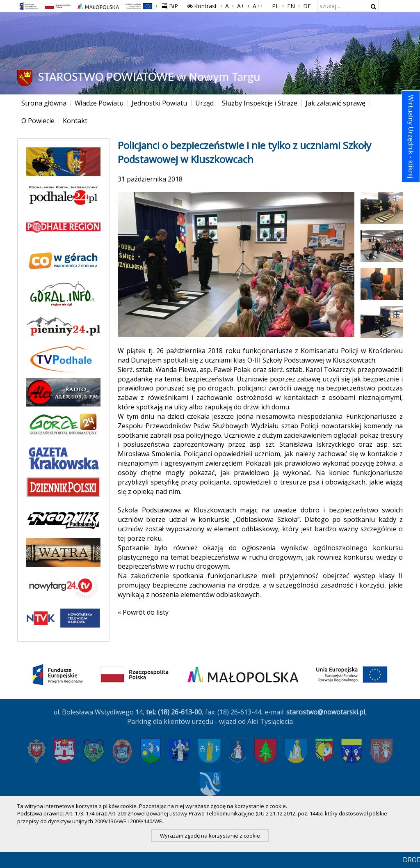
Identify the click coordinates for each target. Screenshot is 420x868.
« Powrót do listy (143, 612)
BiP (171, 5)
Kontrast (202, 6)
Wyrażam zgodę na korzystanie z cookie (210, 836)
